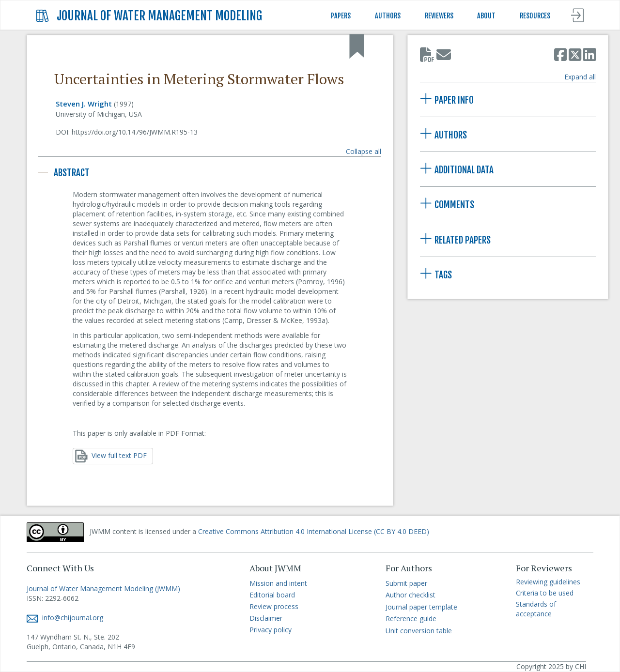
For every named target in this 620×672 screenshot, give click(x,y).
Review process (274, 606)
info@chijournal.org (65, 618)
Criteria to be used (545, 593)
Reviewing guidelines (548, 582)
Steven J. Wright (84, 104)
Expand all (580, 77)
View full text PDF (111, 456)
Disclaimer (266, 618)
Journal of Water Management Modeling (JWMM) (103, 588)
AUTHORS (388, 16)
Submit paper (406, 583)
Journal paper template (421, 607)
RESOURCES (535, 16)
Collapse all (364, 151)
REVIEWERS (439, 16)
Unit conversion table (419, 631)
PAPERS (341, 16)
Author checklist (411, 595)
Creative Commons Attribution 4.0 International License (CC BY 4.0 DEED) (314, 531)
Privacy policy (271, 630)
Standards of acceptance (536, 609)
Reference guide (411, 619)
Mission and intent (278, 583)
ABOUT (486, 16)
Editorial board (272, 595)
